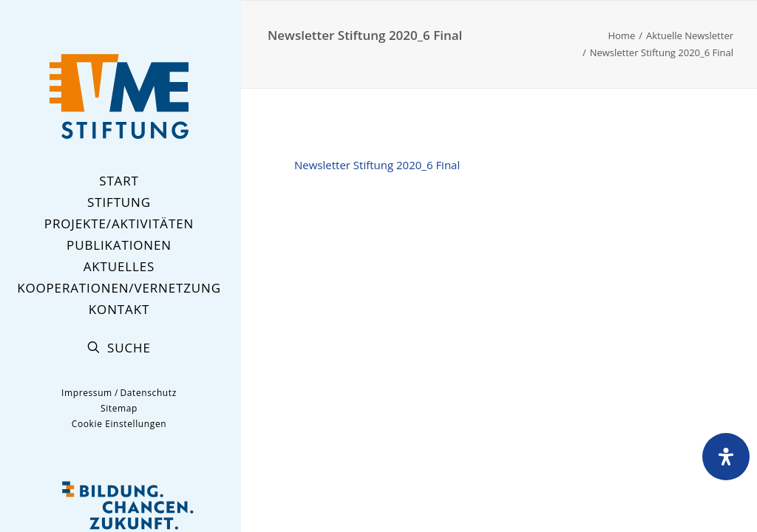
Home (621, 35)
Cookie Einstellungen (119, 424)
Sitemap (119, 408)
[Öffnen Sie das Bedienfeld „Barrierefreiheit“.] (726, 457)
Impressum (87, 393)
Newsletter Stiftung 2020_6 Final (377, 165)
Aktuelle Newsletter (690, 35)
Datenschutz (148, 393)
